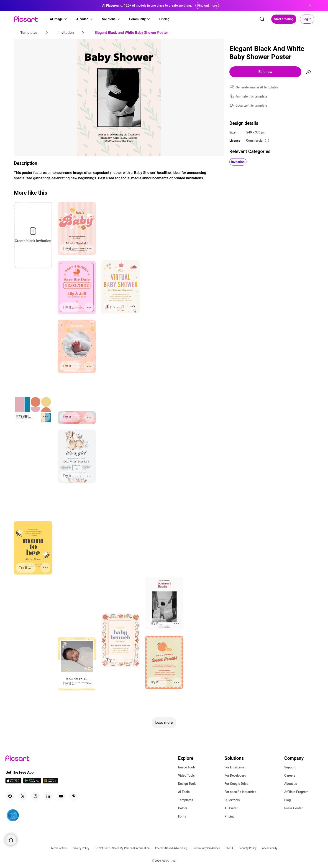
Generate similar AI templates (257, 87)
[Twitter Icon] (23, 796)
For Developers (235, 775)
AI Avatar (231, 808)
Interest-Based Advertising (171, 848)
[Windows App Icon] (50, 782)
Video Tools (186, 775)
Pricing (230, 816)
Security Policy (248, 848)
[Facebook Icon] (10, 796)
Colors (183, 808)
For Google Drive (236, 784)
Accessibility (270, 848)
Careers (290, 775)
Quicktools (232, 800)
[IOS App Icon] (13, 782)
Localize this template (251, 105)
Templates (186, 800)
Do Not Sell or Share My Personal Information (122, 848)
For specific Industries (240, 792)
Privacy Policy (81, 848)
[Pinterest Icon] (74, 796)
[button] (59, 19)
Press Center (293, 808)
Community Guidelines (206, 848)
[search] (262, 19)
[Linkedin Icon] (48, 796)
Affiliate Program (296, 792)
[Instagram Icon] (36, 796)
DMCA (229, 848)
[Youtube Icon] (61, 796)
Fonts (182, 816)
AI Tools (184, 792)
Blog (287, 800)
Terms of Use (59, 848)
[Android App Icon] (32, 782)
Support (290, 767)
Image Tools (187, 767)
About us (291, 784)
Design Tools (187, 784)
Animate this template (252, 96)
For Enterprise (235, 767)
